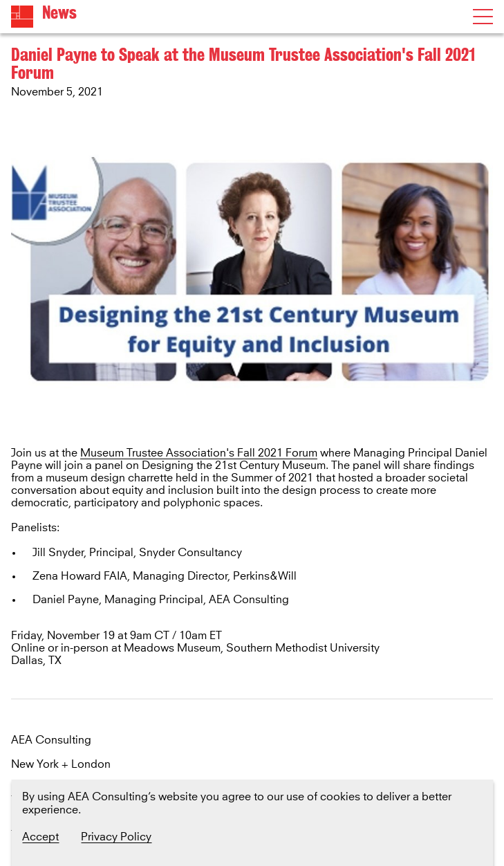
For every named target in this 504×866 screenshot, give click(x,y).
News (59, 13)
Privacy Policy (116, 837)
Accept (40, 837)
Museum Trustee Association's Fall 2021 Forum (199, 453)
